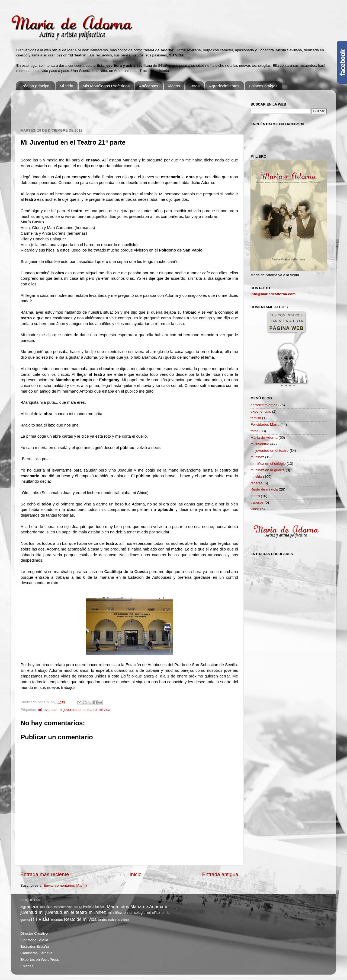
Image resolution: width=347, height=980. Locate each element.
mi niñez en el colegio (268, 464)
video (255, 509)
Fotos (195, 86)
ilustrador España (35, 946)
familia (256, 418)
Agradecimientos (224, 86)
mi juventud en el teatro (78, 710)
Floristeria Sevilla (34, 940)
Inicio (136, 874)
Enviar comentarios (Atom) (65, 885)
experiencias (261, 411)
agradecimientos (264, 405)
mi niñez (257, 457)
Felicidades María (265, 424)
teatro (255, 496)
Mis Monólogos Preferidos (106, 86)
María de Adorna (264, 437)
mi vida (105, 710)
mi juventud (47, 710)
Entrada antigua (220, 874)
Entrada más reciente (45, 874)
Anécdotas (149, 86)
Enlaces (27, 966)
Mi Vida (66, 86)
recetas (256, 483)
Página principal (36, 86)
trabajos (257, 502)
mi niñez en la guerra (268, 470)
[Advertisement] (119, 106)
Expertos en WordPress (40, 960)
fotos (254, 431)
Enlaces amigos (263, 86)
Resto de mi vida (264, 489)
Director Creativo (34, 933)
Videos (174, 86)
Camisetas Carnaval (37, 953)
